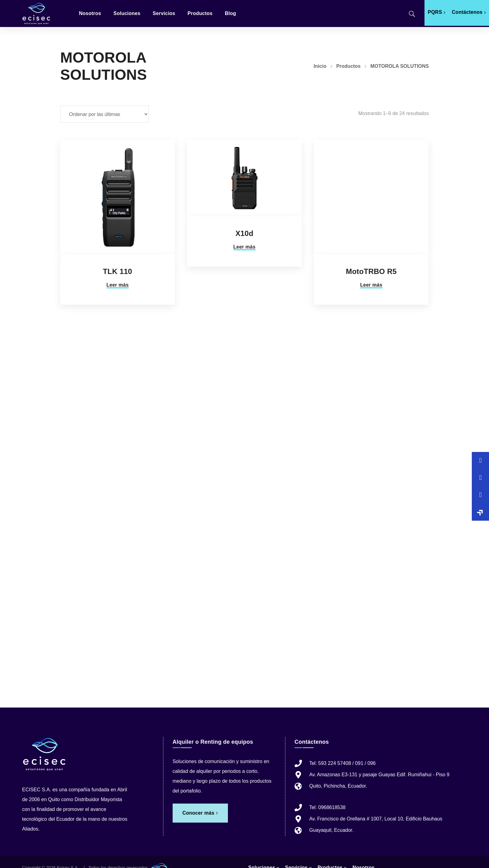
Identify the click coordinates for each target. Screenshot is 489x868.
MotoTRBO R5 (371, 271)
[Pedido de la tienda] (104, 114)
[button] (480, 512)
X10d (244, 233)
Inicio (320, 66)
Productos (348, 66)
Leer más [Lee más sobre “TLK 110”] (118, 285)
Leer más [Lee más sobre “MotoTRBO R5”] (371, 285)
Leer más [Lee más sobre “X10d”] (244, 247)
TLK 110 (117, 271)
